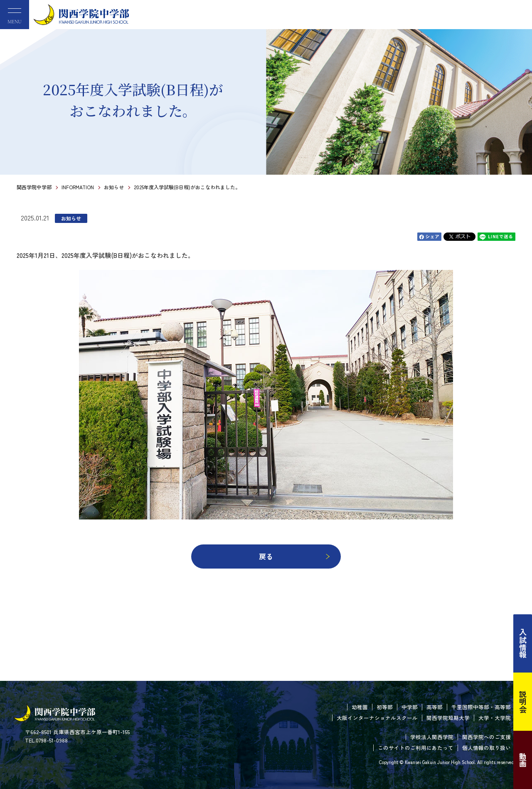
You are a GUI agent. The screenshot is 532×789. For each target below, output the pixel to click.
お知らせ (114, 187)
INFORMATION (78, 187)
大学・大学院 (495, 718)
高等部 (435, 707)
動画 (523, 760)
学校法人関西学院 (432, 737)
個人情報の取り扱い (486, 748)
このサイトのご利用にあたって (416, 748)
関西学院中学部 (34, 187)
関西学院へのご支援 (486, 737)
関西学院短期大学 (448, 718)
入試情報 (523, 643)
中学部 (410, 707)
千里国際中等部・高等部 (481, 707)
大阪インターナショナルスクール (377, 718)
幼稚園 (360, 707)
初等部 (385, 707)
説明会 (523, 702)
